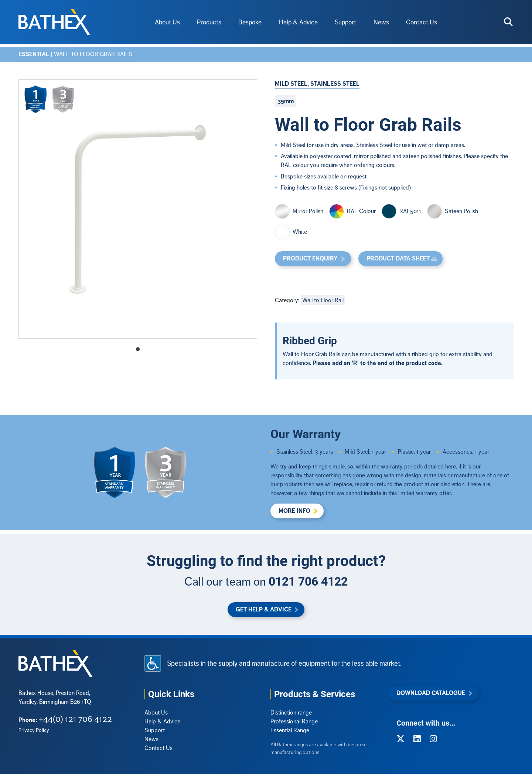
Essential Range (290, 730)
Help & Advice (298, 22)
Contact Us (422, 22)
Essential (34, 54)
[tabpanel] (138, 209)
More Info (294, 511)
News (381, 22)
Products (209, 22)
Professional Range (294, 721)
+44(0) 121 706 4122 (75, 719)
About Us (167, 22)
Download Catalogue (431, 693)
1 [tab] (138, 350)
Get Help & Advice (264, 609)
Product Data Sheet (398, 258)
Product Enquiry (310, 258)
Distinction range (291, 712)
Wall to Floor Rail (323, 300)
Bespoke (250, 22)
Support (345, 22)
